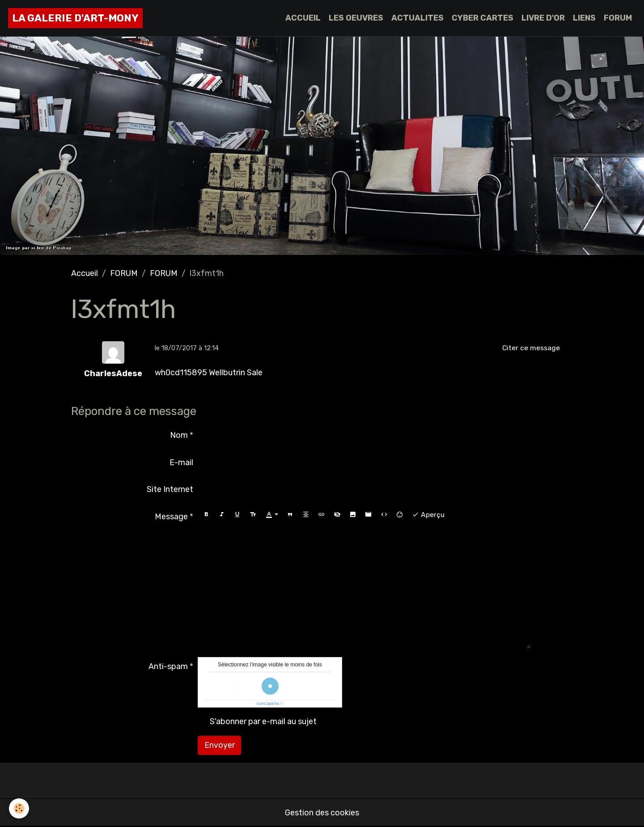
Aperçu (428, 515)
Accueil (85, 273)
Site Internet (170, 489)
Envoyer (220, 745)
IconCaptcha (268, 704)
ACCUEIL (303, 18)
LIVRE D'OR (543, 18)
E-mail (181, 462)
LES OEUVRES (356, 18)
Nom (179, 435)
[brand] (75, 18)
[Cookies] (19, 808)
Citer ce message (531, 348)
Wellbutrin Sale (236, 373)
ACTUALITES (417, 18)
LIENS (584, 18)
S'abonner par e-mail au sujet (263, 721)
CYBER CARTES (483, 18)
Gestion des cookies (322, 813)
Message (171, 517)
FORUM (618, 18)
